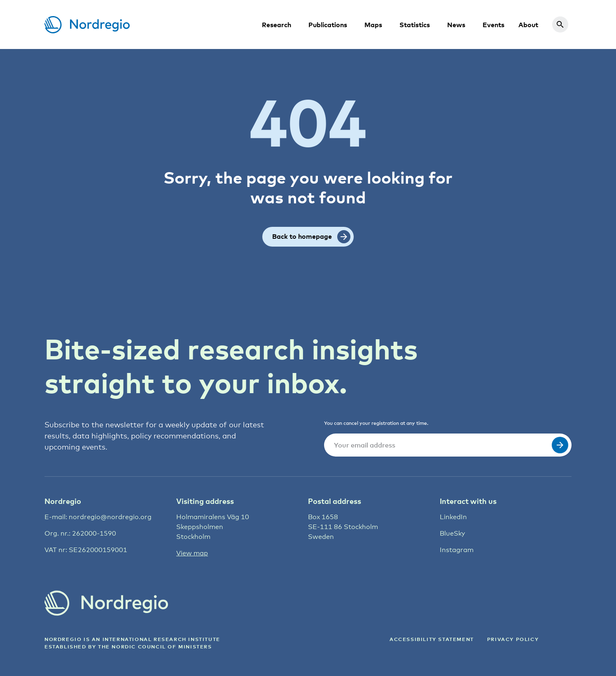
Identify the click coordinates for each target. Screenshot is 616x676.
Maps (373, 25)
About (528, 25)
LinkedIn (453, 517)
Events (493, 25)
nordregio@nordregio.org (110, 517)
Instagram (457, 550)
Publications (328, 25)
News (456, 25)
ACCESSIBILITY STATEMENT (432, 639)
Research (276, 25)
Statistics (415, 25)
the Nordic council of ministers (155, 647)
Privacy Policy (513, 639)
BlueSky (452, 533)
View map (192, 553)
